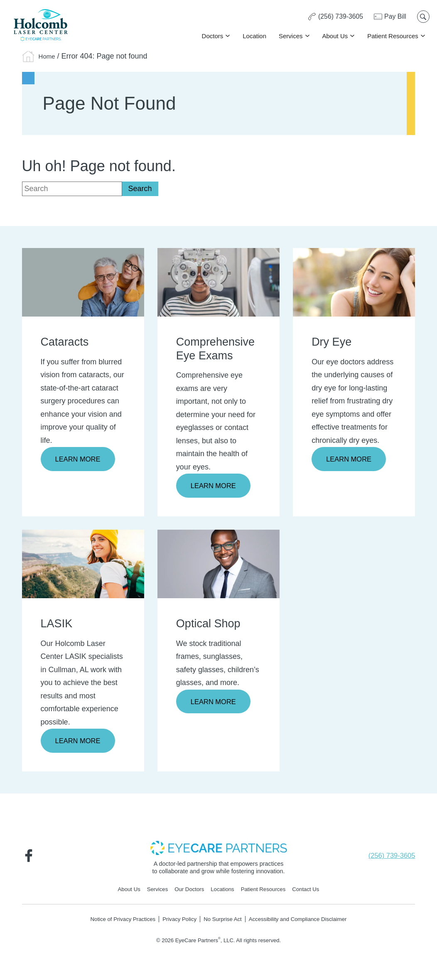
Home (49, 56)
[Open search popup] (422, 17)
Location (254, 36)
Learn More (80, 459)
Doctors (212, 36)
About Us (334, 36)
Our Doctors (187, 892)
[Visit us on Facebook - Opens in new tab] (30, 857)
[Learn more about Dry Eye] (354, 282)
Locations (223, 892)
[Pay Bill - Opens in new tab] (389, 17)
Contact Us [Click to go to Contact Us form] (312, 892)
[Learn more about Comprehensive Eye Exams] (218, 282)
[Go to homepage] (42, 26)
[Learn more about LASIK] (83, 564)
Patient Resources (392, 36)
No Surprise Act (223, 921)
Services (290, 36)
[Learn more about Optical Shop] (218, 564)
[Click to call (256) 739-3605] (334, 17)
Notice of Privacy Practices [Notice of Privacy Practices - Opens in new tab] (115, 921)
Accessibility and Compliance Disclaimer (304, 921)
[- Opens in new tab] (218, 849)
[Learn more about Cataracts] (83, 282)
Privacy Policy (177, 921)
